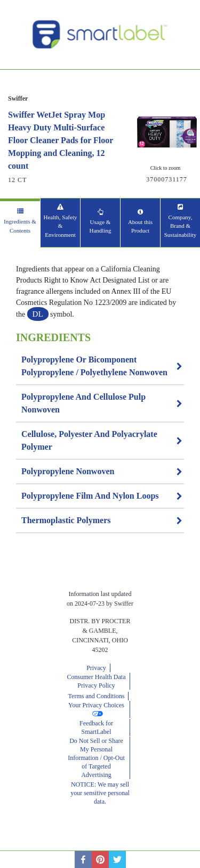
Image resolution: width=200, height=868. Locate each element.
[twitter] (117, 859)
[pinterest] (100, 859)
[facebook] (83, 859)
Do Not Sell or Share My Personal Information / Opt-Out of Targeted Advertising (96, 758)
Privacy (96, 668)
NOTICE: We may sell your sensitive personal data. (100, 793)
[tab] (20, 223)
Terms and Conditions (97, 696)
